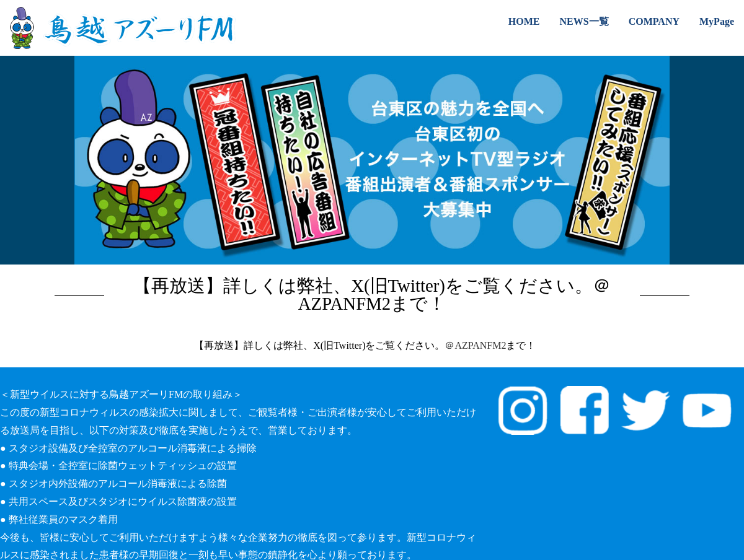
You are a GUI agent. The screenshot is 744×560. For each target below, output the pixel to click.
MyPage (717, 21)
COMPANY (654, 21)
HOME (524, 21)
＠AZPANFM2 (475, 345)
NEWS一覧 (584, 21)
